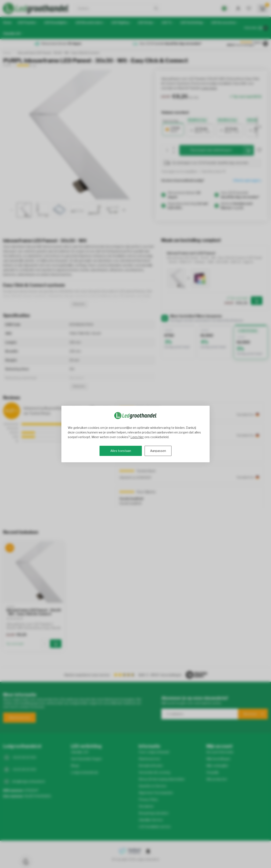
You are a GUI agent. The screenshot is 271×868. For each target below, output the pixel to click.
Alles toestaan (121, 451)
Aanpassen (158, 451)
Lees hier (137, 437)
